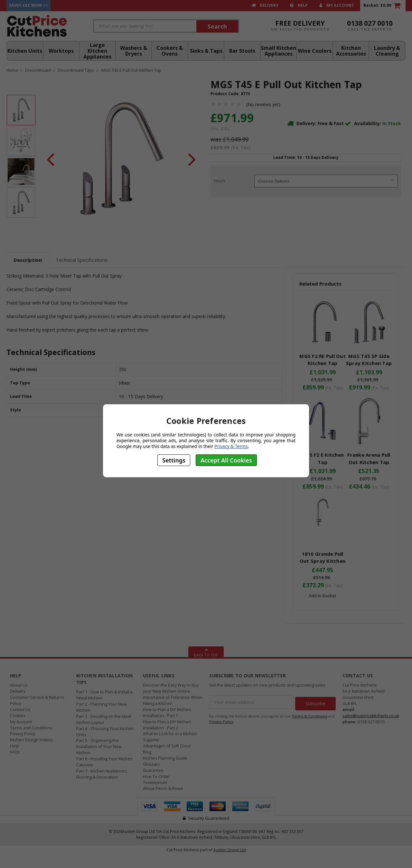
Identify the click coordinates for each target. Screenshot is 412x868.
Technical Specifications (82, 260)
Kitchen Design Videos (32, 740)
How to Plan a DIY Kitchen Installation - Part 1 (167, 713)
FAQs (15, 752)
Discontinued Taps (76, 70)
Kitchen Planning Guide (165, 758)
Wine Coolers (315, 51)
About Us (19, 685)
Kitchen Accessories (351, 51)
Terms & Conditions (309, 714)
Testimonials (155, 783)
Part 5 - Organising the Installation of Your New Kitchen (99, 747)
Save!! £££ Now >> (28, 5)
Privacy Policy (23, 734)
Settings (174, 460)
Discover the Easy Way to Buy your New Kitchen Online (171, 688)
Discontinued (38, 70)
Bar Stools (242, 51)
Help (299, 5)
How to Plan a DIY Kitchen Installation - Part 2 (167, 725)
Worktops (61, 51)
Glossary (151, 764)
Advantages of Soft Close (167, 746)
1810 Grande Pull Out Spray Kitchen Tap (323, 561)
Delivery (265, 5)
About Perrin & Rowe (163, 788)
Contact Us (20, 710)
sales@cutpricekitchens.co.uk (371, 716)
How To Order (156, 777)
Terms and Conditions (31, 728)
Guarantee (153, 770)
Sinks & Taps (206, 51)
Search (217, 26)
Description (28, 260)
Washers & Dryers (134, 51)
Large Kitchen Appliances (97, 51)
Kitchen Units (25, 51)
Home (12, 70)
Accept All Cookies (226, 460)
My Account (337, 5)
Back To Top (206, 652)
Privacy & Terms (231, 446)
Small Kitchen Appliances (278, 51)
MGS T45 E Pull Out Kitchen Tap (131, 70)
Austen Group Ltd (230, 850)
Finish (219, 181)
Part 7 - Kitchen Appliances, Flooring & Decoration (102, 774)
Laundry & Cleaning (387, 51)
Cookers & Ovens (170, 51)
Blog (147, 752)
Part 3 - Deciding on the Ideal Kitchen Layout (104, 719)
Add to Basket (323, 596)
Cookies (18, 716)
